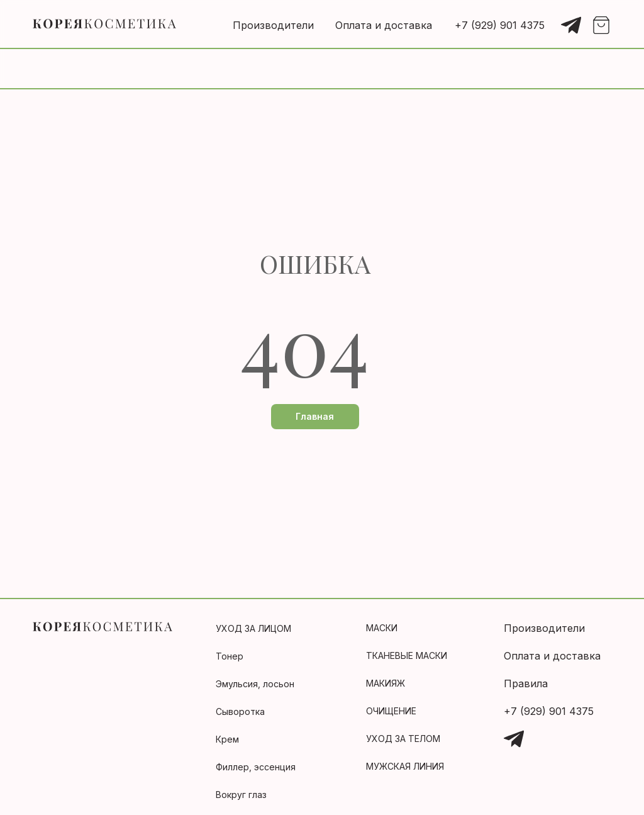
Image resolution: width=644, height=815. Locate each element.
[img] (571, 25)
